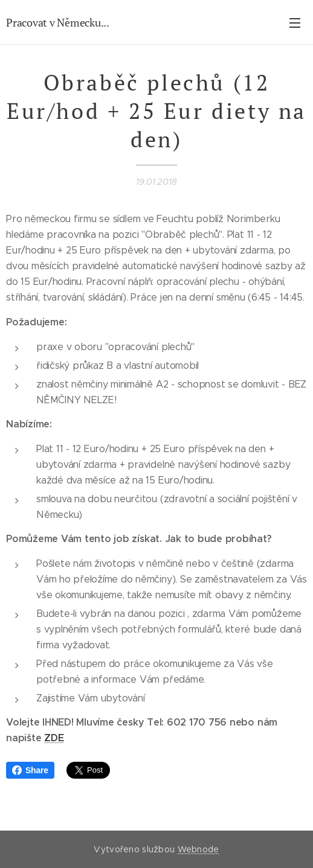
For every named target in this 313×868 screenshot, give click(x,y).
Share (30, 770)
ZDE (54, 738)
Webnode (198, 849)
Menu (295, 23)
